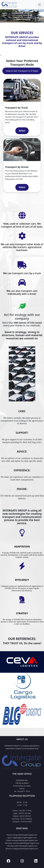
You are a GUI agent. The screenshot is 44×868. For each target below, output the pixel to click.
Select (22, 131)
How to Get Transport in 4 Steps (22, 71)
